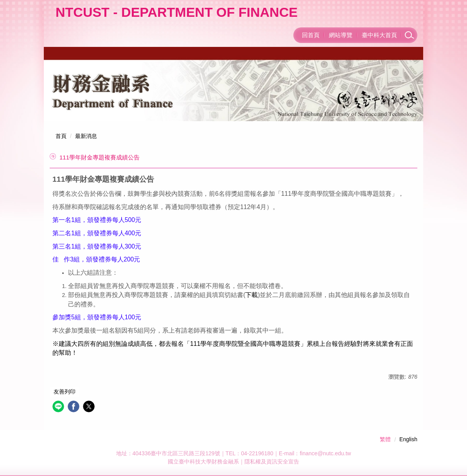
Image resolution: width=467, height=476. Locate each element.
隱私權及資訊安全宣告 (272, 462)
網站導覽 (341, 35)
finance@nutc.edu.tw (325, 453)
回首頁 (311, 35)
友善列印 (65, 392)
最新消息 (86, 136)
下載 (251, 295)
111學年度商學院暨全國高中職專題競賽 (245, 344)
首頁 (61, 136)
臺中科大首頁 (379, 35)
